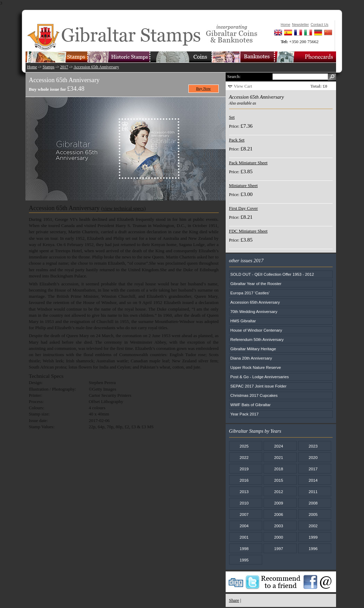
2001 (244, 537)
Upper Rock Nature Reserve (256, 367)
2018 (278, 469)
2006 (278, 514)
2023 (313, 446)
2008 (313, 503)
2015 (278, 480)
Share (234, 600)
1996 (313, 548)
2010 (244, 503)
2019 (244, 469)
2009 (278, 503)
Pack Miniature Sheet (248, 163)
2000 (278, 537)
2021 (278, 457)
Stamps (48, 67)
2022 (244, 457)
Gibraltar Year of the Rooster (256, 283)
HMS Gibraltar (243, 321)
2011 (313, 492)
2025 (244, 446)
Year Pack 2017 (245, 414)
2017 (64, 67)
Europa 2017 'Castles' (250, 293)
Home (32, 67)
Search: (234, 76)
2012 (278, 492)
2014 (313, 480)
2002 (313, 526)
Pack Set (237, 140)
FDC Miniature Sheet (248, 231)
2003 (278, 526)
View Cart (243, 86)
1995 (244, 560)
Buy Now (203, 88)
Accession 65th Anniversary (96, 67)
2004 (244, 526)
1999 (313, 537)
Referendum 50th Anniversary (257, 339)
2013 (244, 492)
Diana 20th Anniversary (251, 358)
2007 (244, 514)
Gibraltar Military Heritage (253, 349)
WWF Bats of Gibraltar (251, 405)
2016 (244, 480)
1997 (278, 548)
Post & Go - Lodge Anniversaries (260, 377)
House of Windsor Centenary (256, 330)
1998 (244, 548)
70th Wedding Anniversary (254, 311)
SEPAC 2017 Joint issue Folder (259, 386)
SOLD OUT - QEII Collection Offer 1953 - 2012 (272, 274)
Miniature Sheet (243, 185)
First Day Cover (244, 208)
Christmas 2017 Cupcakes (254, 395)
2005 (313, 514)
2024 (278, 446)
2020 (313, 457)
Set (232, 117)
